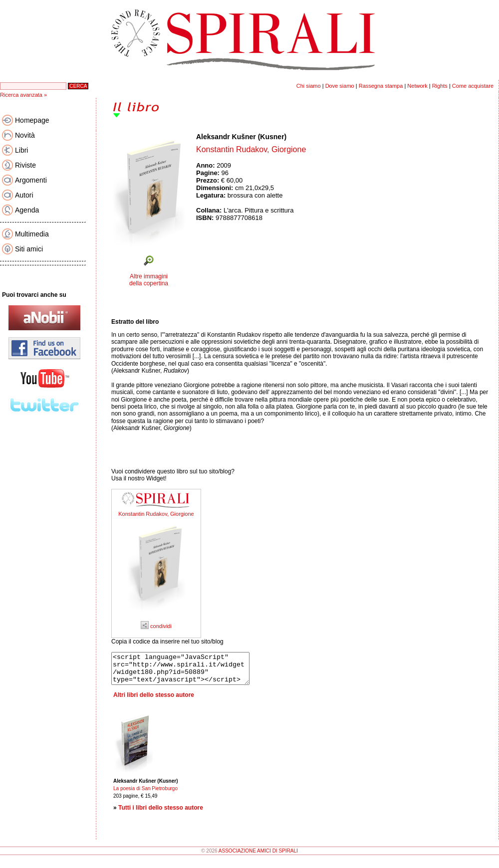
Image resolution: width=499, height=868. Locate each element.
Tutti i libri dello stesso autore (161, 814)
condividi (156, 626)
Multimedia (32, 234)
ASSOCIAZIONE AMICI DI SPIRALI (258, 857)
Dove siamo (340, 86)
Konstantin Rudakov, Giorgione (156, 514)
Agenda (27, 210)
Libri (21, 150)
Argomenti (31, 180)
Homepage (32, 120)
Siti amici (29, 249)
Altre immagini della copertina (149, 280)
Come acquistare (473, 86)
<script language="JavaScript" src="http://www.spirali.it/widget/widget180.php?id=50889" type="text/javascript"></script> (188, 671)
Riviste (25, 165)
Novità (25, 135)
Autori (24, 195)
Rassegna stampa (381, 86)
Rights (440, 86)
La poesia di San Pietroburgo (145, 794)
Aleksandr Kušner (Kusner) (241, 137)
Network (417, 86)
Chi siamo (309, 86)
